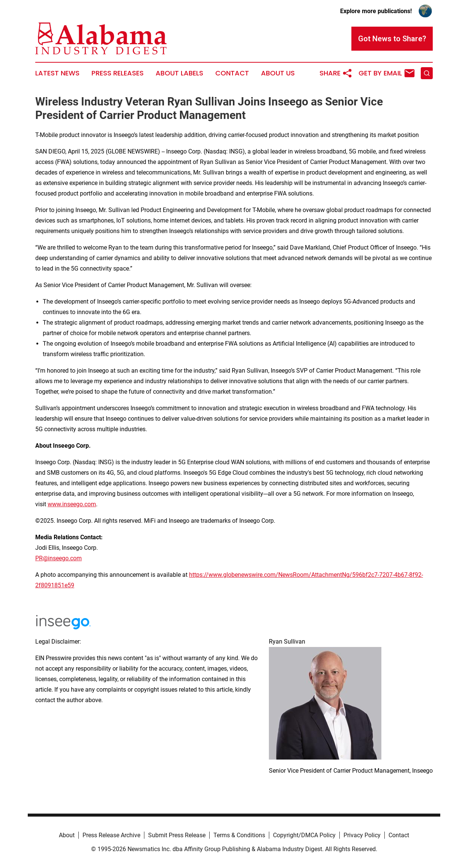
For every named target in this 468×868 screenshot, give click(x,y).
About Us (278, 73)
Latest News (57, 73)
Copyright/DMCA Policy (304, 835)
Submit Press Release (177, 835)
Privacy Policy (362, 835)
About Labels (179, 73)
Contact (232, 73)
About (67, 835)
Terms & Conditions (239, 835)
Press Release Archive (111, 835)
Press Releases (118, 73)
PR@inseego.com (58, 558)
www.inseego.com (72, 504)
